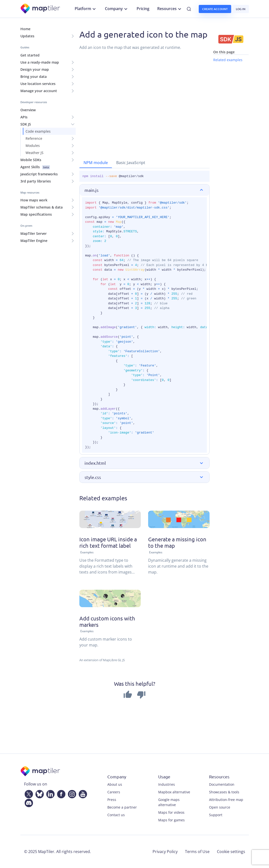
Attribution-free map (226, 800)
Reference (34, 138)
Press (112, 800)
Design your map (35, 69)
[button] (144, 190)
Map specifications (36, 214)
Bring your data (34, 77)
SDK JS (26, 124)
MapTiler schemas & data (42, 207)
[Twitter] (28, 793)
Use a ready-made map (40, 62)
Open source (220, 807)
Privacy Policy (165, 852)
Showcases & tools (224, 792)
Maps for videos (171, 812)
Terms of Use (197, 852)
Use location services (38, 84)
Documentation (222, 784)
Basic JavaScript (131, 163)
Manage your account (39, 91)
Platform (86, 9)
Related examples (228, 60)
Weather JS (35, 153)
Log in (241, 9)
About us (115, 784)
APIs (24, 117)
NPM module (96, 163)
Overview (28, 110)
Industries (167, 784)
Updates (27, 36)
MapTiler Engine (34, 241)
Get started (30, 55)
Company (117, 9)
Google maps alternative (169, 802)
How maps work (34, 200)
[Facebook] (60, 793)
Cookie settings (231, 852)
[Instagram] (71, 793)
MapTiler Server (34, 233)
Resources (170, 9)
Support (216, 815)
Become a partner (122, 807)
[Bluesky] (39, 793)
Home (25, 29)
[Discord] (28, 802)
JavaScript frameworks (39, 174)
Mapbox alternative (174, 792)
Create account (215, 9)
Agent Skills (35, 167)
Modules (33, 146)
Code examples (38, 131)
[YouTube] (82, 793)
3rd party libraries (36, 181)
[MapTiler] (41, 9)
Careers (114, 792)
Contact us (116, 815)
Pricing (143, 9)
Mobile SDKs (31, 160)
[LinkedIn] (49, 793)
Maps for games (171, 820)
